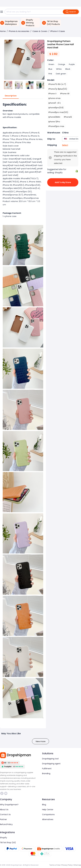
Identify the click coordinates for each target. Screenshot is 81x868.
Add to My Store (63, 182)
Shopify (3, 838)
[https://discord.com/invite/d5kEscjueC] (6, 793)
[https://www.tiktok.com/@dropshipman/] (2, 793)
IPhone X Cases (58, 31)
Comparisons (48, 814)
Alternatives (48, 819)
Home (3, 31)
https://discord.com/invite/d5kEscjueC (6, 793)
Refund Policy (6, 824)
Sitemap (77, 865)
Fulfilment (47, 769)
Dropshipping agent (51, 764)
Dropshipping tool (50, 759)
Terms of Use (55, 865)
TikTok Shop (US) (8, 843)
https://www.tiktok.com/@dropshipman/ (2, 793)
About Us (4, 810)
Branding (46, 773)
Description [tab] (11, 96)
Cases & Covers (40, 31)
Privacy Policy (67, 865)
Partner (3, 819)
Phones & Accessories (19, 31)
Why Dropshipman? (9, 805)
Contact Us (5, 814)
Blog (44, 805)
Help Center (48, 810)
